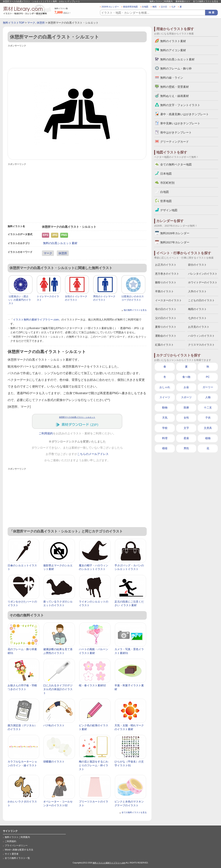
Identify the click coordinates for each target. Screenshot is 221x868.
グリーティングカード (175, 142)
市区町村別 (167, 183)
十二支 (208, 408)
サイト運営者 (12, 854)
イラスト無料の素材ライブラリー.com (36, 320)
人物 (208, 397)
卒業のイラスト (164, 291)
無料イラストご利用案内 (161, 1)
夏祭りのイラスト (166, 327)
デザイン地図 (169, 210)
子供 (208, 418)
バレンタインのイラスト (203, 274)
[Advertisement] (77, 57)
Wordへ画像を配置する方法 (19, 850)
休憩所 (41, 23)
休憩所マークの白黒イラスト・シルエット (77, 417)
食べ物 (186, 377)
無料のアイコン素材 (173, 50)
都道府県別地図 (130, 7)
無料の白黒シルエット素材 (60, 243)
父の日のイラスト (166, 318)
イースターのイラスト (168, 300)
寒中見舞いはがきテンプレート (180, 123)
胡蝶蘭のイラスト (54, 762)
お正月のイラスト (166, 265)
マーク (31, 23)
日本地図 (166, 174)
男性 (186, 448)
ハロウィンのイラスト (201, 336)
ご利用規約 (46, 433)
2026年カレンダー (110, 7)
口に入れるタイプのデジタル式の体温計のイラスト (58, 689)
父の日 (164, 7)
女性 (186, 418)
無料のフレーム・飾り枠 (176, 68)
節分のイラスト (197, 265)
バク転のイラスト (54, 725)
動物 (165, 408)
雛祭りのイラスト (166, 282)
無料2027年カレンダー (175, 242)
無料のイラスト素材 (173, 41)
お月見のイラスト (199, 327)
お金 (186, 387)
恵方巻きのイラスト (167, 274)
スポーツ (186, 397)
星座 (186, 438)
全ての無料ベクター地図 (176, 164)
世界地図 (166, 201)
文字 (186, 428)
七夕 (173, 7)
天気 (165, 418)
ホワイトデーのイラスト (203, 282)
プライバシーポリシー (16, 846)
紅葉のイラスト (164, 345)
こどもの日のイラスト (201, 300)
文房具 (208, 428)
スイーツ (165, 397)
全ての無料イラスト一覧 (17, 858)
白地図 (145, 7)
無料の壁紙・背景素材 (175, 87)
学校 (165, 428)
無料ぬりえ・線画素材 (175, 96)
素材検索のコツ (183, 1)
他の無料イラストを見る (135, 310)
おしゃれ (165, 387)
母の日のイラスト (166, 309)
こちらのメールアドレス (93, 454)
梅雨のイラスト (197, 309)
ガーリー (208, 387)
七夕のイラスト (197, 318)
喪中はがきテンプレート (176, 132)
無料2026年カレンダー (175, 233)
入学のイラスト (197, 291)
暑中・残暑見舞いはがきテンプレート (185, 114)
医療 (186, 408)
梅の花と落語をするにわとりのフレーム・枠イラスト (94, 765)
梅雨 (155, 7)
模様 (165, 448)
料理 (165, 438)
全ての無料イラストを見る (206, 1)
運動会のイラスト (166, 336)
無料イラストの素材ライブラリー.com (109, 863)
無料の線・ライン (172, 78)
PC (208, 377)
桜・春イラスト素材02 (92, 685)
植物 (208, 438)
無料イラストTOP (14, 23)
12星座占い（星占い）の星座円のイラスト (20, 300)
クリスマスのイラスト (201, 345)
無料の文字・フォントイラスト (180, 105)
